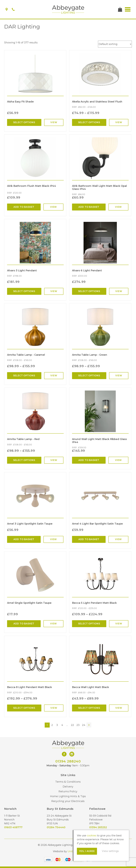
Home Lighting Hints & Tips (68, 796)
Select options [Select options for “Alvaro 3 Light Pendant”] (24, 291)
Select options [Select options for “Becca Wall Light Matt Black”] (89, 708)
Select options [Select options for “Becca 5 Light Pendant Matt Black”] (89, 624)
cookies (92, 836)
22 (72, 725)
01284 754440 (56, 827)
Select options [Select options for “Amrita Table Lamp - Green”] (89, 376)
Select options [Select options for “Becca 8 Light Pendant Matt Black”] (24, 708)
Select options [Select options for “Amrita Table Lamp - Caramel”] (24, 376)
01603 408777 (13, 827)
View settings (110, 851)
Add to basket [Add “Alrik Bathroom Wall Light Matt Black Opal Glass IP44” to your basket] (89, 207)
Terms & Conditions (68, 782)
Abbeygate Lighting (68, 9)
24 (84, 725)
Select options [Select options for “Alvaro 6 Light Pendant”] (89, 291)
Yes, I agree (87, 851)
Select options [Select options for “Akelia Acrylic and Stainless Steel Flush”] (89, 122)
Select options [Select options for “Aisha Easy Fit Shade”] (24, 122)
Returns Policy (68, 791)
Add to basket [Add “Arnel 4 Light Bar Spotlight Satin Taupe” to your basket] (89, 539)
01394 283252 (98, 827)
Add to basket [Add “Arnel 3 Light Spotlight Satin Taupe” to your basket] (24, 539)
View (54, 122)
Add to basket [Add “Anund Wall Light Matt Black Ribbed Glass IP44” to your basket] (89, 460)
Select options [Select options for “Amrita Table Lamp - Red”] (24, 460)
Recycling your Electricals (68, 801)
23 (78, 725)
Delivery (68, 787)
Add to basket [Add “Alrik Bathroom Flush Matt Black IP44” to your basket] (24, 207)
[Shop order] (115, 44)
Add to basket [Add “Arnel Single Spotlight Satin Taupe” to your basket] (24, 624)
